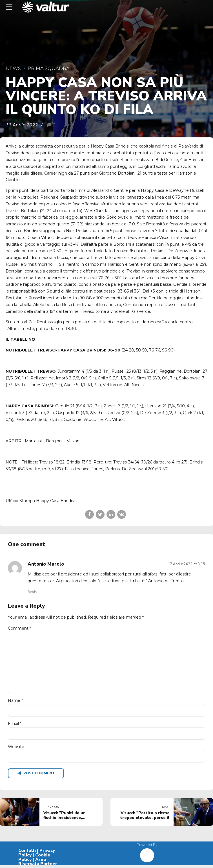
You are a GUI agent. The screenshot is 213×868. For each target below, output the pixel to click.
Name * (15, 703)
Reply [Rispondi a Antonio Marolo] (32, 592)
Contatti (27, 854)
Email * (15, 726)
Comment (19, 628)
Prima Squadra (49, 68)
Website (16, 749)
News (13, 68)
